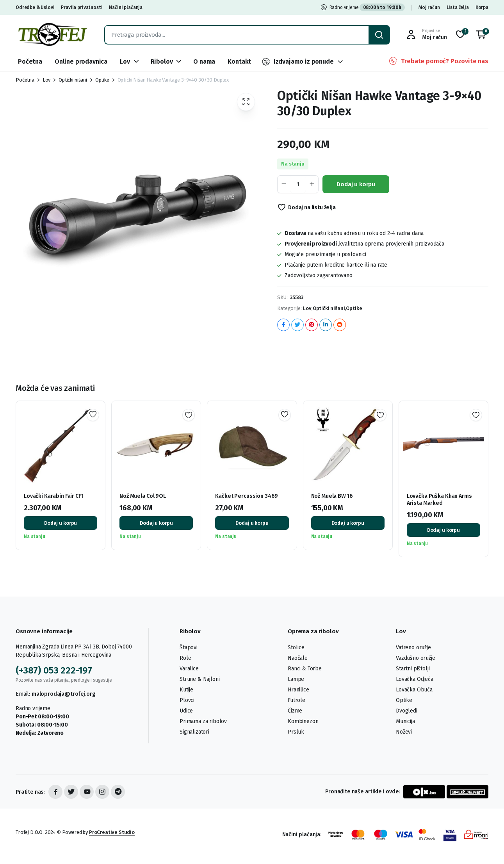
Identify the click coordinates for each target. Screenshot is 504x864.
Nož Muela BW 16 (332, 496)
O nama (204, 61)
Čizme (295, 711)
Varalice (189, 669)
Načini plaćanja (126, 7)
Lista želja (458, 7)
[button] (481, 35)
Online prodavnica (81, 61)
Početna (30, 61)
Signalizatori (194, 732)
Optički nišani (73, 80)
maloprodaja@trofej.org (63, 694)
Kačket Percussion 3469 (247, 496)
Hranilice (298, 690)
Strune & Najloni (199, 679)
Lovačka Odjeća (415, 679)
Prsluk (296, 732)
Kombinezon (303, 721)
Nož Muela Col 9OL (143, 496)
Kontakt (239, 61)
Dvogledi (407, 711)
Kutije (186, 690)
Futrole (297, 700)
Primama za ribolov (203, 721)
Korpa (482, 7)
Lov (125, 61)
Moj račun (429, 7)
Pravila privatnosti (82, 7)
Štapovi (189, 648)
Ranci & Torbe (305, 669)
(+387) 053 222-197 (54, 670)
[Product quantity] (298, 184)
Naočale (298, 658)
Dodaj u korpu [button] (61, 523)
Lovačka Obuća (414, 690)
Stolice (296, 648)
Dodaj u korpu (356, 184)
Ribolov (162, 61)
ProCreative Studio (112, 832)
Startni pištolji (413, 669)
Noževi (404, 732)
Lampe (296, 679)
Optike (102, 80)
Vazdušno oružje (416, 658)
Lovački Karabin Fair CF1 (54, 496)
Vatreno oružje (413, 648)
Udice (186, 711)
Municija (405, 721)
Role (185, 658)
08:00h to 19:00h (382, 7)
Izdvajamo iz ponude (297, 62)
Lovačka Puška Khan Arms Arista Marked (439, 500)
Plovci (187, 700)
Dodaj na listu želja (312, 208)
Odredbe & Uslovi (35, 7)
